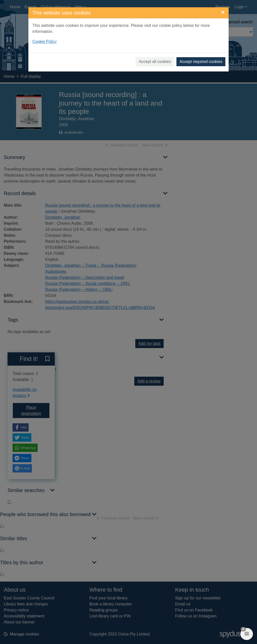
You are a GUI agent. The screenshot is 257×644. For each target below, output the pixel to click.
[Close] (223, 12)
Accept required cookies (201, 62)
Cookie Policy (45, 42)
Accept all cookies (155, 62)
